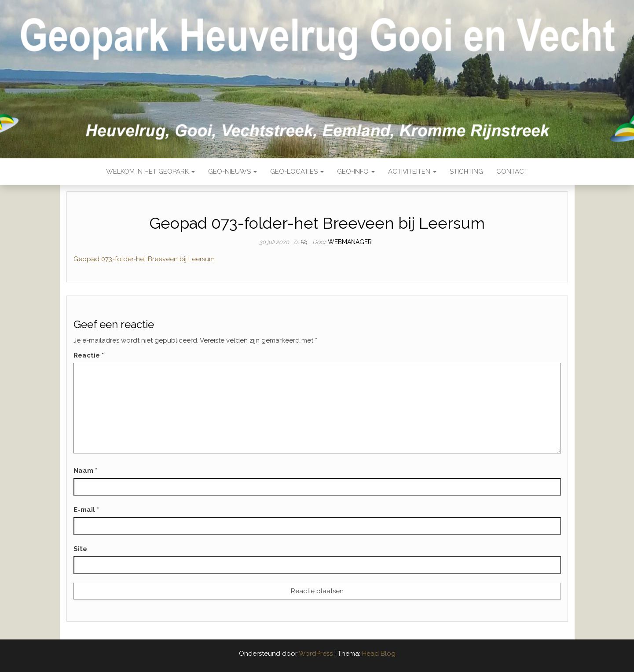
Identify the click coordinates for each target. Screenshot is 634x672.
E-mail (86, 510)
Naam (85, 471)
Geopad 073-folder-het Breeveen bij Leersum (144, 259)
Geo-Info (356, 172)
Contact (512, 172)
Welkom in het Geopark (150, 172)
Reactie (89, 355)
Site (80, 549)
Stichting (466, 172)
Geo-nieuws (233, 172)
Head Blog (379, 654)
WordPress (316, 654)
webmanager (350, 242)
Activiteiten (412, 172)
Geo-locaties (297, 172)
